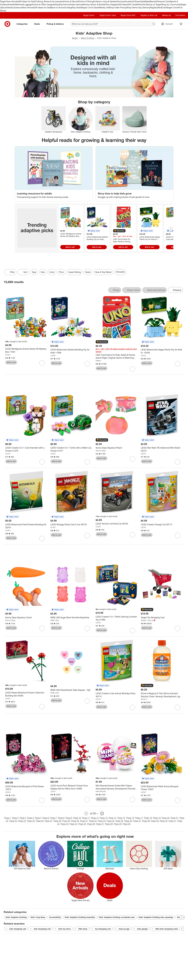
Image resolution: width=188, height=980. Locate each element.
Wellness (19, 4)
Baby (147, 1)
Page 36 (128, 821)
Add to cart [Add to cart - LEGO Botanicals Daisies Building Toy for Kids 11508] (97, 247)
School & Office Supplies (44, 4)
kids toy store (63, 929)
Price (61, 272)
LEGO (8, 355)
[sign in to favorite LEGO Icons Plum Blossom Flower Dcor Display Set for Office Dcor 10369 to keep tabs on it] (87, 800)
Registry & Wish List (149, 15)
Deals (10, 8)
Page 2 (15, 818)
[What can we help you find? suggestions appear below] (113, 24)
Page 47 (100, 824)
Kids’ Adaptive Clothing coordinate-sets (117, 917)
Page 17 (139, 818)
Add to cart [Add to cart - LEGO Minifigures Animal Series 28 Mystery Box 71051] (70, 247)
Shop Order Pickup (118, 8)
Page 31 (84, 821)
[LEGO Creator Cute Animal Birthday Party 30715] (117, 695)
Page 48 (109, 824)
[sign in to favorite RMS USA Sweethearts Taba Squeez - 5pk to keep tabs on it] (87, 701)
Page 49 (118, 824)
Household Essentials (134, 1)
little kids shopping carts (165, 929)
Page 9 (69, 818)
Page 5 (38, 818)
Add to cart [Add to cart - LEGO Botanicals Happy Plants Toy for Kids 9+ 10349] (149, 247)
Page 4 (31, 818)
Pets (139, 4)
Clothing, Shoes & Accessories (49, 1)
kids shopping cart (40, 929)
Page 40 (164, 821)
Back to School (58, 8)
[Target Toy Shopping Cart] (162, 618)
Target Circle (172, 8)
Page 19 (157, 818)
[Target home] (7, 24)
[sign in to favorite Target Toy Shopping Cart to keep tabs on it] (178, 628)
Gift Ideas (123, 4)
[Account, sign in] (168, 24)
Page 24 (22, 821)
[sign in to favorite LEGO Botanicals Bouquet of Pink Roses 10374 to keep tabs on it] (42, 800)
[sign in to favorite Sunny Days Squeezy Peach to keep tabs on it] (132, 459)
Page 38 (146, 821)
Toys (57, 4)
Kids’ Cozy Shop (38, 917)
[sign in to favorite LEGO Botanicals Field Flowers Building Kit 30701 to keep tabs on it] (42, 538)
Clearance (17, 8)
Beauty (153, 1)
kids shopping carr (16, 929)
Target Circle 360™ (128, 15)
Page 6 (46, 818)
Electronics (65, 4)
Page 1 (8, 818)
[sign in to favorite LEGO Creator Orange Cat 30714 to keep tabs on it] (178, 535)
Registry (154, 8)
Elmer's (144, 699)
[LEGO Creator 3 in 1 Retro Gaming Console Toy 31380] (117, 618)
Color (52, 272)
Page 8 (61, 818)
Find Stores (180, 15)
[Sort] (23, 272)
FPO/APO (120, 272)
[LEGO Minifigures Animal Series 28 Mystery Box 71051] (26, 350)
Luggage (28, 4)
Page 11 (86, 818)
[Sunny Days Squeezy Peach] (117, 448)
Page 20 (166, 818)
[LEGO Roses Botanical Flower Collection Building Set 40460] (26, 694)
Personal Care (163, 1)
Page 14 (112, 818)
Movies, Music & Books (94, 4)
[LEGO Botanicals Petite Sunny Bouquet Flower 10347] (162, 788)
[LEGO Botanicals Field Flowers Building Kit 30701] (26, 526)
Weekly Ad (104, 8)
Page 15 (121, 818)
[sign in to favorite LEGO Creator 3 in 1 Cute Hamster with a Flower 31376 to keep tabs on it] (42, 462)
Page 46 (91, 824)
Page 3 (23, 818)
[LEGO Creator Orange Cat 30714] (162, 525)
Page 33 (102, 821)
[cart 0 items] (181, 24)
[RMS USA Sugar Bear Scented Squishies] (71, 618)
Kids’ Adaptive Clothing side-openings (156, 917)
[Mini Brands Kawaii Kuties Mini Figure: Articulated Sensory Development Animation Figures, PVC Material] (117, 787)
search (154, 24)
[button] (94, 231)
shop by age (122, 929)
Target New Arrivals (9, 1)
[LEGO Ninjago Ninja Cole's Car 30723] (71, 525)
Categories (23, 24)
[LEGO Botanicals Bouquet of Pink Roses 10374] (26, 788)
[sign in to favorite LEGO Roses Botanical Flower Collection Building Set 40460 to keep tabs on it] (42, 707)
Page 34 (111, 821)
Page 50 (127, 824)
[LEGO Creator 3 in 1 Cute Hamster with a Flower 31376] (26, 449)
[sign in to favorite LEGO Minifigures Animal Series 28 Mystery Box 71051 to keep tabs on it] (42, 363)
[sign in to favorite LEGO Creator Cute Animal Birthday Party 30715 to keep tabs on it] (132, 707)
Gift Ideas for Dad (26, 1)
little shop (81, 929)
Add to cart (11, 362)
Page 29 (66, 821)
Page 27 (49, 821)
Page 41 (172, 821)
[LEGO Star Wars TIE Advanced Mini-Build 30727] (162, 449)
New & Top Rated (103, 272)
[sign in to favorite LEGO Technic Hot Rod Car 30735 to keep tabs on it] (132, 535)
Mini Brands (101, 791)
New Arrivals (28, 8)
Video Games (76, 4)
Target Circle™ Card (108, 15)
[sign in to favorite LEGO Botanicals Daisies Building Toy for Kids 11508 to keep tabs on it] (87, 364)
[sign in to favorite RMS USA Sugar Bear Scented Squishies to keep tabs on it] (87, 628)
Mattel (98, 361)
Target (75, 38)
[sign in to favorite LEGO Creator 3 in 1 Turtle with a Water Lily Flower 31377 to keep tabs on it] (87, 462)
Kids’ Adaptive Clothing (16, 917)
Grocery (120, 1)
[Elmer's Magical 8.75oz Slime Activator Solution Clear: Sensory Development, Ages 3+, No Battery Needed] (162, 695)
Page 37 (137, 821)
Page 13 (104, 818)
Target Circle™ (89, 15)
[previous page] (86, 813)
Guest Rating (75, 272)
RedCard (162, 8)
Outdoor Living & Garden (105, 1)
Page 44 (73, 824)
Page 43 (65, 824)
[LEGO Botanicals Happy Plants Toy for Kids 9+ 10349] (162, 351)
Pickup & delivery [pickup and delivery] (56, 24)
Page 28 (57, 821)
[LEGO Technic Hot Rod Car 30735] (117, 524)
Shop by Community (171, 4)
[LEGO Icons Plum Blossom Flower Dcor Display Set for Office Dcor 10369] (71, 787)
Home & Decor (71, 1)
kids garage (141, 929)
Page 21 (174, 818)
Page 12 (95, 818)
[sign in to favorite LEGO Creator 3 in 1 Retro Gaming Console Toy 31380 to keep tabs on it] (132, 631)
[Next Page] (171, 229)
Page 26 (40, 821)
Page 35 (119, 821)
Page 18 (148, 818)
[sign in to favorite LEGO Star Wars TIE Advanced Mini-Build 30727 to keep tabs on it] (178, 462)
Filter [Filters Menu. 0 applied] (10, 272)
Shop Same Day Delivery (138, 8)
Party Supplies (112, 4)
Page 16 (130, 818)
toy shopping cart (101, 929)
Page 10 (77, 818)
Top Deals (77, 8)
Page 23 (13, 821)
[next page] (102, 813)
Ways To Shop (87, 38)
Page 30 (75, 821)
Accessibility (55, 917)
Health (12, 4)
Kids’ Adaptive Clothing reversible (80, 917)
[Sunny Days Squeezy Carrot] (26, 618)
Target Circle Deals (90, 8)
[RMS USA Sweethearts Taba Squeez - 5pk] (71, 690)
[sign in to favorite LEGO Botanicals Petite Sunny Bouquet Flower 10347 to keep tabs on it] (178, 800)
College (69, 8)
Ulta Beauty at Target (151, 4)
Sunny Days (101, 451)
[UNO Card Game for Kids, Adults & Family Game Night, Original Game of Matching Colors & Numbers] (117, 356)
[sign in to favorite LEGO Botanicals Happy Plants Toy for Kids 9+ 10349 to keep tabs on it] (178, 364)
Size (43, 272)
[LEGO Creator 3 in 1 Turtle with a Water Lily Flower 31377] (71, 449)
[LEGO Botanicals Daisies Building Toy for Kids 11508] (71, 351)
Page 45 (82, 824)
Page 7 (54, 818)
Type (34, 272)
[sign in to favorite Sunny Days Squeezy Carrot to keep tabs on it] (42, 628)
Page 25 (31, 821)
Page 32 (93, 821)
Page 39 (155, 821)
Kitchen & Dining (85, 1)
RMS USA (55, 620)
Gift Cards (132, 4)
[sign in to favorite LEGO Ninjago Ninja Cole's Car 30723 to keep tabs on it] (87, 535)
